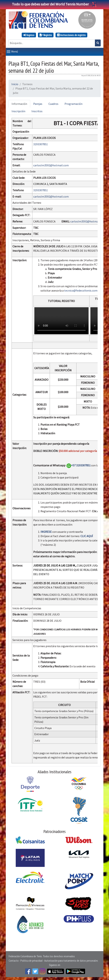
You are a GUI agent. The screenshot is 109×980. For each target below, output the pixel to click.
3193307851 (40, 144)
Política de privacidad (31, 961)
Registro (46, 35)
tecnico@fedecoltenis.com (81, 290)
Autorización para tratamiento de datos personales (71, 961)
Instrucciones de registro (71, 35)
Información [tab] (19, 104)
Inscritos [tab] (37, 111)
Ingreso (29, 35)
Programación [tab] (73, 104)
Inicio (15, 84)
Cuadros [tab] (53, 104)
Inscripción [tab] (18, 111)
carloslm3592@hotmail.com (51, 165)
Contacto (14, 961)
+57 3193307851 (81, 465)
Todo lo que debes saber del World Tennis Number (55, 4)
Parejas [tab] (38, 104)
